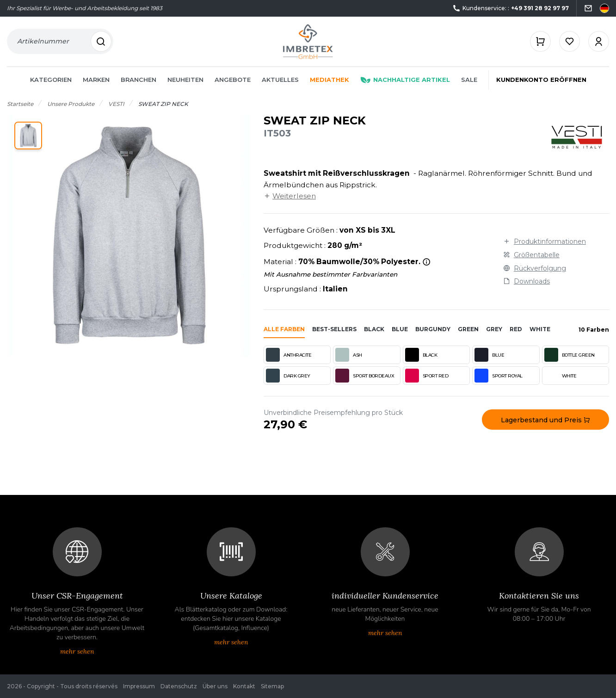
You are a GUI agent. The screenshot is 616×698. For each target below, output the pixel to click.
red (516, 329)
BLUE (489, 355)
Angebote (233, 80)
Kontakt (244, 686)
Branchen (139, 80)
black (374, 329)
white (540, 329)
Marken (96, 80)
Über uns (215, 686)
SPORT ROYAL (499, 376)
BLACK (421, 355)
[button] (28, 136)
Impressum (139, 686)
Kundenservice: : (511, 9)
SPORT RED (427, 376)
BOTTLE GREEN (570, 355)
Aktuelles (280, 80)
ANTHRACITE (289, 355)
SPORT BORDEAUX (365, 376)
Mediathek (330, 80)
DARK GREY (288, 376)
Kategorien (51, 80)
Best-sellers (334, 329)
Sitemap (272, 686)
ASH (349, 355)
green (468, 329)
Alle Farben (284, 329)
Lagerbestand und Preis (545, 420)
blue (400, 329)
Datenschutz (179, 686)
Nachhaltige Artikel (405, 80)
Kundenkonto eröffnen (541, 80)
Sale (469, 80)
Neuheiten (185, 80)
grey (494, 329)
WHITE (561, 376)
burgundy (433, 329)
